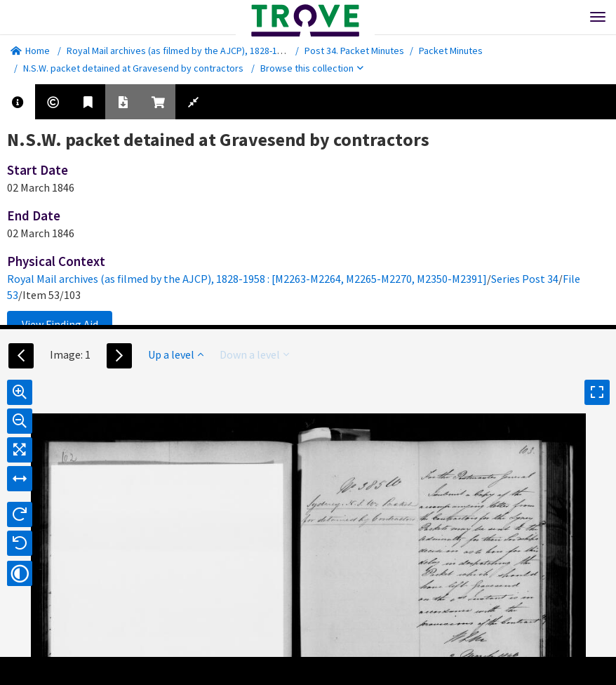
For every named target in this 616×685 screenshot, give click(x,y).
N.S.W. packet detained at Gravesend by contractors (133, 68)
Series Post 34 (525, 279)
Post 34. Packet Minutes (354, 51)
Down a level (254, 354)
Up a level (176, 354)
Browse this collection (312, 68)
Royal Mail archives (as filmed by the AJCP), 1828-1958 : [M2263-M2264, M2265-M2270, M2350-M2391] (274, 51)
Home (30, 51)
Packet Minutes (451, 51)
